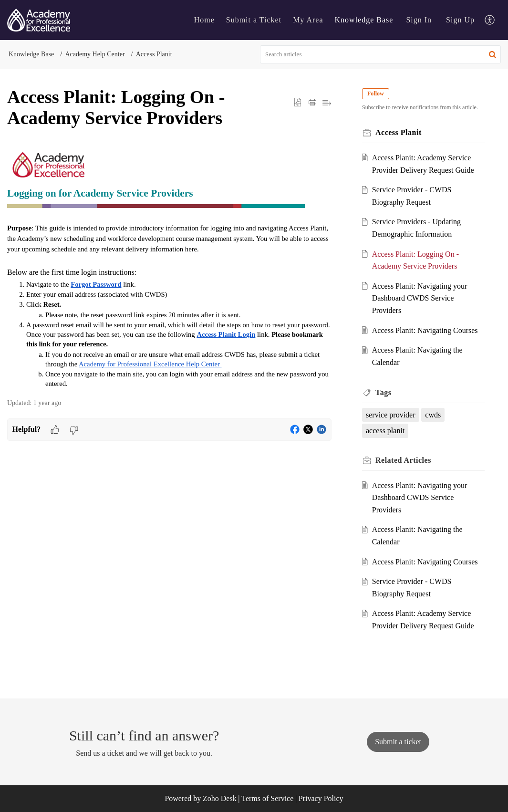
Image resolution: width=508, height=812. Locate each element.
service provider (391, 415)
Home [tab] (204, 20)
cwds (433, 415)
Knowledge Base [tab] (364, 20)
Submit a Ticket (254, 20)
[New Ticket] (398, 742)
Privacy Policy (321, 798)
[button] (492, 54)
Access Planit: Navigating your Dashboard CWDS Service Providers (420, 298)
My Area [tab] (308, 20)
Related (403, 460)
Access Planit (154, 54)
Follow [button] (376, 94)
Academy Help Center (95, 54)
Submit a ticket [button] (398, 742)
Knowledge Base (31, 54)
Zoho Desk (220, 798)
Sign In (419, 20)
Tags (383, 392)
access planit (385, 431)
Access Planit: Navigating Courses (425, 330)
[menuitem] (419, 20)
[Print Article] (312, 102)
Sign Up (460, 20)
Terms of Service (267, 798)
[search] (380, 54)
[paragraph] (169, 268)
